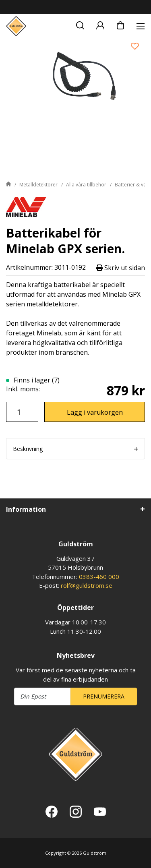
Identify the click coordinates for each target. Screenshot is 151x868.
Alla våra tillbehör (86, 185)
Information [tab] (26, 509)
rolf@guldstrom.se (87, 585)
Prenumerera (104, 696)
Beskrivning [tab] (28, 449)
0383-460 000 (99, 577)
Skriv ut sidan (121, 268)
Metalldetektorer (38, 185)
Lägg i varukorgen (95, 412)
